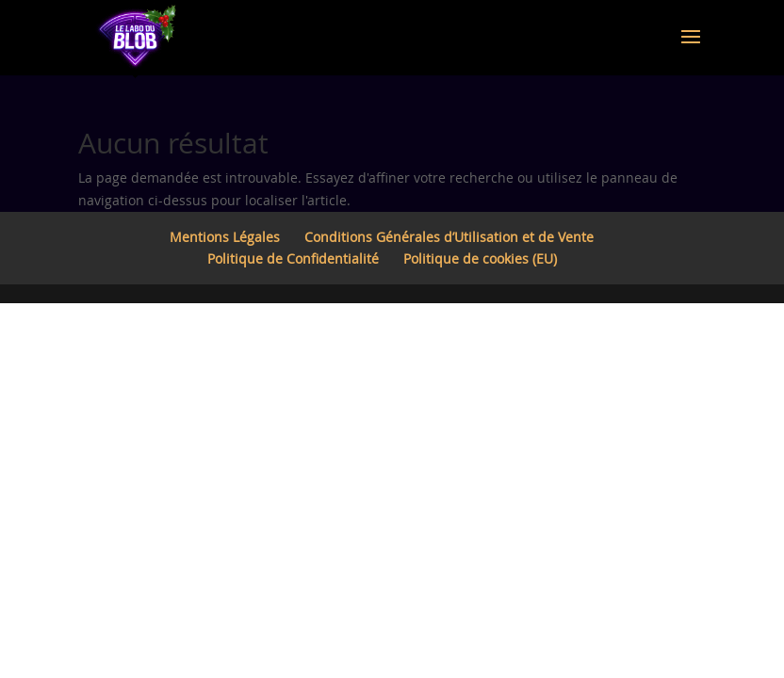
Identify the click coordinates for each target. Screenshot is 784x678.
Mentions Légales (225, 237)
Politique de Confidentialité (293, 258)
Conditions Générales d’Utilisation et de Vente (449, 237)
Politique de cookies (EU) (480, 258)
